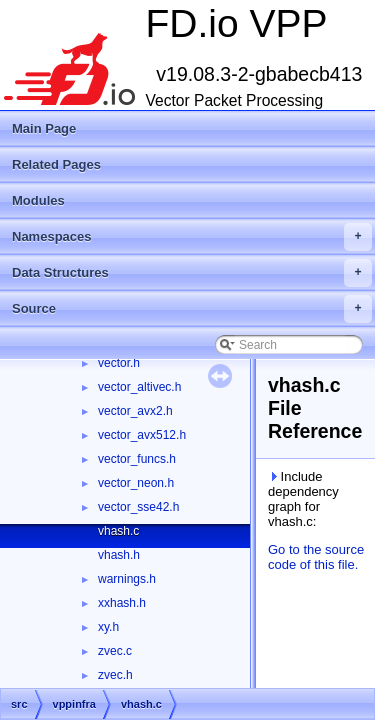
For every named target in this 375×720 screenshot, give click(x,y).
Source (192, 309)
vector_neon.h (136, 483)
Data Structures (192, 273)
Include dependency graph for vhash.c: (303, 499)
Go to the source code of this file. (316, 557)
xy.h (108, 627)
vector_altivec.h (139, 387)
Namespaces (192, 237)
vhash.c (118, 531)
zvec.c (115, 651)
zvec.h (115, 675)
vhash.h (119, 555)
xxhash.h (122, 603)
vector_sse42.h (138, 507)
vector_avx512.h (142, 435)
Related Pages (56, 164)
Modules (38, 200)
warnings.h (127, 579)
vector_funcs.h (137, 459)
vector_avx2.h (135, 411)
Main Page (44, 128)
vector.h (119, 363)
